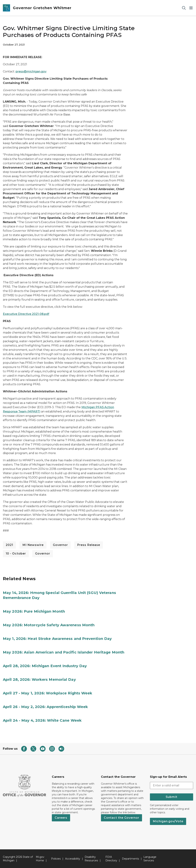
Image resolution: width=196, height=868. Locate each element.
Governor (60, 545)
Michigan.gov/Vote (168, 821)
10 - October (16, 554)
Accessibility (73, 859)
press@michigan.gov (31, 71)
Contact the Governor (121, 818)
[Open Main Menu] (191, 8)
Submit (172, 797)
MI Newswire (33, 545)
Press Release (89, 545)
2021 (9, 545)
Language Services (150, 859)
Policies (56, 859)
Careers (61, 818)
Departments (130, 859)
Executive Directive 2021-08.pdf (26, 314)
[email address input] (172, 786)
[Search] (184, 8)
